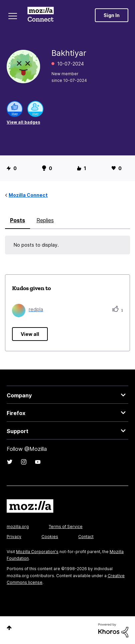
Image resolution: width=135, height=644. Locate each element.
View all (30, 334)
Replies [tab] (45, 220)
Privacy (14, 537)
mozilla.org (18, 527)
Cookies (50, 537)
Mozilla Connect (41, 15)
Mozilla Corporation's (37, 552)
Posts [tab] (18, 220)
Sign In (112, 15)
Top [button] (9, 628)
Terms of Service (66, 527)
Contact (86, 537)
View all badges (23, 122)
